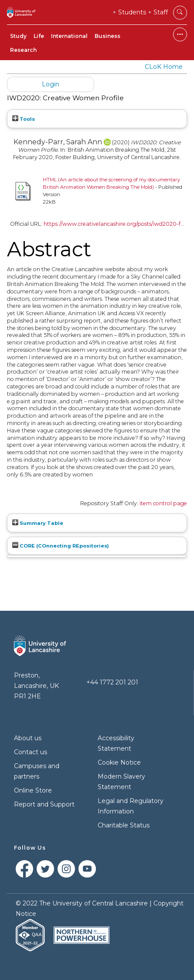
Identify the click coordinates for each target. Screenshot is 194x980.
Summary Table (38, 523)
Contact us (31, 752)
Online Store (33, 790)
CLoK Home (164, 67)
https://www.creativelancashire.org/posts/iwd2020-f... (114, 224)
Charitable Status (124, 825)
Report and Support (44, 804)
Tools (24, 119)
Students (132, 12)
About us (28, 738)
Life (39, 36)
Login (51, 84)
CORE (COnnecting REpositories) (61, 546)
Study (18, 36)
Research (23, 50)
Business (107, 36)
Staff (161, 12)
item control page (163, 503)
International (69, 36)
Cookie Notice (119, 762)
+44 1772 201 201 (112, 682)
